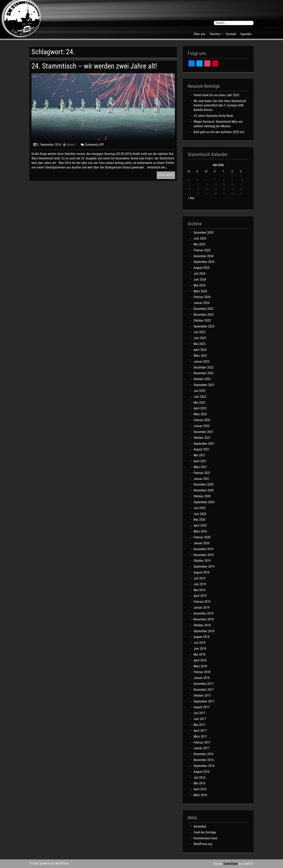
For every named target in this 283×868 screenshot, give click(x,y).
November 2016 (204, 760)
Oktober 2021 (202, 438)
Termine (215, 34)
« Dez (191, 198)
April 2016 (200, 789)
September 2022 (204, 385)
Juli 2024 (199, 274)
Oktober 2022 (202, 379)
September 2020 (204, 502)
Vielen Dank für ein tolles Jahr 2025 (216, 95)
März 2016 (200, 795)
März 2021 (200, 467)
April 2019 (200, 596)
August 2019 (202, 572)
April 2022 (200, 408)
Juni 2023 (200, 338)
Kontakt (231, 34)
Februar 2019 (202, 602)
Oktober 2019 (202, 561)
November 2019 (204, 555)
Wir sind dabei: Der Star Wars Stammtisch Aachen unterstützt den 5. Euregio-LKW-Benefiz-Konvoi (220, 106)
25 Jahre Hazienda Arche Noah (213, 116)
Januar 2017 (202, 748)
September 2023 (204, 326)
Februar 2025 (202, 250)
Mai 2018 (199, 654)
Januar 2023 (202, 362)
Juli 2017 (199, 713)
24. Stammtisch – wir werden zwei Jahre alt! (94, 66)
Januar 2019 (202, 608)
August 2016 (202, 772)
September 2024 (204, 262)
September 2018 (204, 631)
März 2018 (200, 666)
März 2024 (200, 291)
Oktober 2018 (202, 625)
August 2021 (202, 449)
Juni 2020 (200, 514)
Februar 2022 (202, 420)
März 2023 (200, 356)
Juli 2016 (199, 778)
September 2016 (204, 766)
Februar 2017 (202, 742)
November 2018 (204, 619)
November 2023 (204, 315)
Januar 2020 (202, 543)
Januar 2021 (202, 479)
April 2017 (200, 731)
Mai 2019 (199, 590)
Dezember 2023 (204, 309)
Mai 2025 (199, 244)
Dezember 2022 (204, 367)
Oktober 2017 (202, 696)
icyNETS (248, 864)
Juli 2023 (199, 332)
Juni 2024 (200, 279)
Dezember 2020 (204, 484)
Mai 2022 (199, 403)
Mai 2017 (199, 725)
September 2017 (204, 701)
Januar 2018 (202, 678)
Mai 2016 (199, 783)
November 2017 (204, 690)
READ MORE (166, 175)
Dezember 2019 (204, 549)
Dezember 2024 (204, 256)
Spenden (246, 34)
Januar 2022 (202, 426)
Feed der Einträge (205, 832)
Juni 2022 (200, 397)
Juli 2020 (199, 508)
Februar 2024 (202, 297)
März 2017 (200, 737)
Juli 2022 (199, 391)
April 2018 (200, 660)
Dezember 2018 (204, 613)
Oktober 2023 (202, 321)
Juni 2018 (200, 649)
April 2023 (200, 350)
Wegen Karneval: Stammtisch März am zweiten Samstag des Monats (218, 124)
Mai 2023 (199, 344)
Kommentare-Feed (205, 838)
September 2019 (204, 567)
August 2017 (202, 707)
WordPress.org (203, 844)
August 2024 (202, 268)
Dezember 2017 (204, 684)
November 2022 (204, 373)
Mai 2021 (199, 455)
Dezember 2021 (204, 432)
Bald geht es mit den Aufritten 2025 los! (219, 132)
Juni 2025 (200, 238)
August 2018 (202, 637)
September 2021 (204, 444)
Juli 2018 (199, 643)
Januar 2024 (202, 303)
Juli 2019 (199, 578)
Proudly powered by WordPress (49, 863)
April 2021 (200, 461)
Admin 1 (70, 145)
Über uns (200, 34)
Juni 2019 (200, 584)
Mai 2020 (199, 520)
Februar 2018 (202, 672)
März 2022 (200, 414)
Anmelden (200, 826)
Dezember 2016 (204, 754)
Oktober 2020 (202, 496)
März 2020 (200, 531)
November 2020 (204, 490)
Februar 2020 (202, 537)
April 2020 (200, 525)
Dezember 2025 (204, 233)
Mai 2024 (199, 285)
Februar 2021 (202, 473)
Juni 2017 (200, 719)
